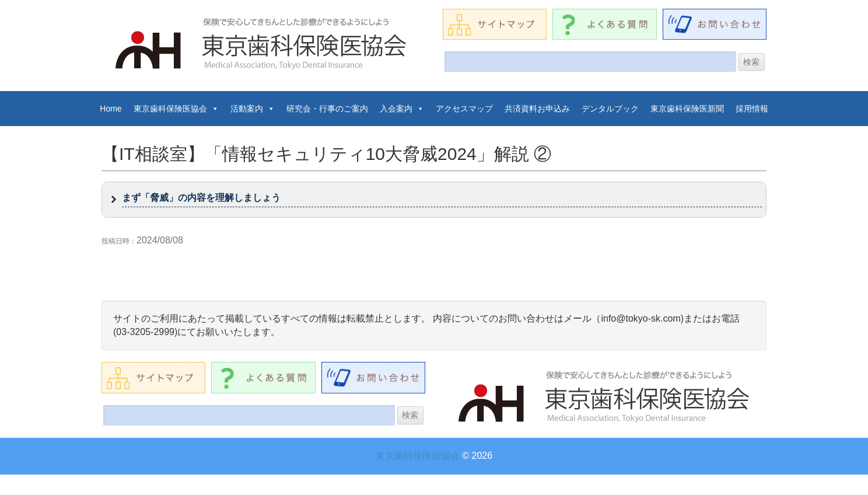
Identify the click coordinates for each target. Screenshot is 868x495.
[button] (434, 199)
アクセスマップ (464, 109)
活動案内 (253, 109)
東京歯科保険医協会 (176, 109)
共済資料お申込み (537, 109)
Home (111, 109)
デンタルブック (610, 109)
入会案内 (402, 109)
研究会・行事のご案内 (327, 109)
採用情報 (752, 109)
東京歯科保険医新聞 (687, 109)
